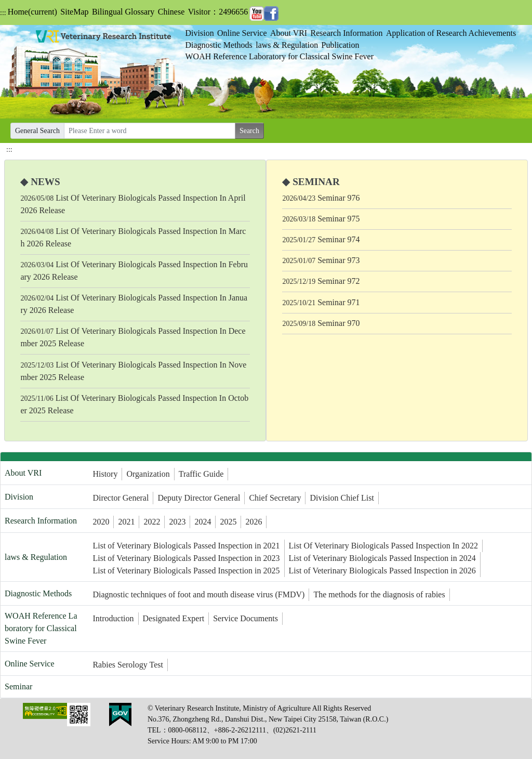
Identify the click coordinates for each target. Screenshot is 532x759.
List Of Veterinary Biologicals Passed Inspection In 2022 (384, 546)
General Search (37, 131)
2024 (203, 522)
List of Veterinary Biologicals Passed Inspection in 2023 (186, 558)
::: (3, 13)
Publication (341, 45)
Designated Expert (174, 618)
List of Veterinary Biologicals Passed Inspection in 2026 (382, 571)
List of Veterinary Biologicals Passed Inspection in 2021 (186, 546)
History (105, 474)
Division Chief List (342, 498)
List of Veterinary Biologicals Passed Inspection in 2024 (382, 558)
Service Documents (245, 618)
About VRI (289, 33)
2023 (177, 522)
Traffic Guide (201, 474)
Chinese (171, 12)
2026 (254, 522)
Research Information (347, 33)
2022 (152, 522)
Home (32, 12)
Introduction (113, 618)
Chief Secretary (275, 498)
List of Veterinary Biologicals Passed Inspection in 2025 (186, 571)
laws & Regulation (287, 45)
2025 (228, 522)
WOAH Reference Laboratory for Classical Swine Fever (280, 56)
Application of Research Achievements (451, 33)
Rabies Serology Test (128, 665)
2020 (101, 522)
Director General (121, 498)
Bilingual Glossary (123, 12)
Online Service (242, 33)
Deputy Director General (199, 498)
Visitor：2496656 (218, 12)
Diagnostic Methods (219, 45)
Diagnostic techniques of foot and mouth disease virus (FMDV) (198, 594)
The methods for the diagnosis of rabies (379, 594)
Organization (148, 474)
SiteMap (74, 12)
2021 (126, 522)
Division (200, 33)
